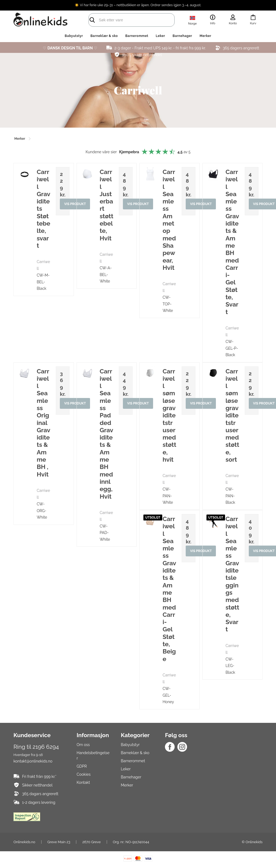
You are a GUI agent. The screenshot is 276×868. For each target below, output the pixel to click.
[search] (127, 20)
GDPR (82, 766)
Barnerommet (137, 36)
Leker (161, 36)
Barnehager (182, 36)
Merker (206, 36)
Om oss (83, 745)
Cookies (84, 774)
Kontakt (83, 782)
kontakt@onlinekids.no (33, 761)
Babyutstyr (74, 36)
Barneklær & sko (104, 36)
